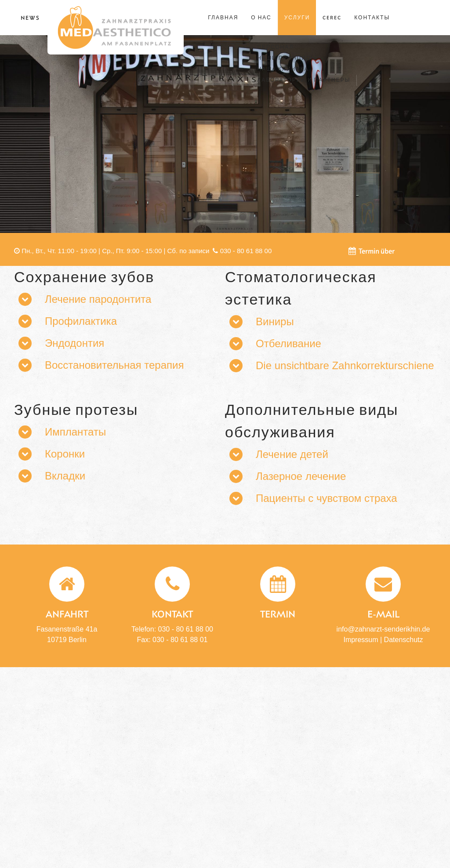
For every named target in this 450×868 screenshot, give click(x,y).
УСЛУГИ (297, 18)
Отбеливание (289, 343)
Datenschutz (404, 640)
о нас (261, 18)
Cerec (332, 18)
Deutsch (409, 17)
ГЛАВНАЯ (223, 18)
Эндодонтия (74, 343)
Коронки (65, 454)
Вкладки (65, 476)
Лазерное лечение (301, 476)
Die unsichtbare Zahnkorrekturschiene (345, 365)
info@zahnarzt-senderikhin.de (383, 629)
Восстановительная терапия (114, 365)
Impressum (361, 640)
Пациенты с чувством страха (327, 498)
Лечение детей (292, 454)
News (30, 18)
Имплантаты (75, 432)
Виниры (275, 321)
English (417, 17)
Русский (425, 17)
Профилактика (81, 321)
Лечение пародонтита (98, 299)
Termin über (372, 251)
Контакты (372, 18)
